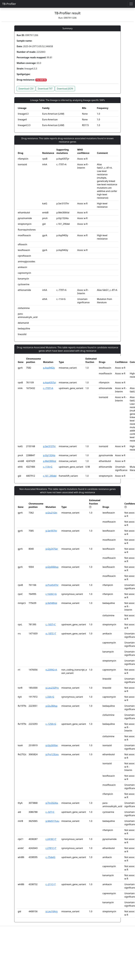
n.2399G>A (51, 670)
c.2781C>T (51, 848)
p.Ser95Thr (51, 531)
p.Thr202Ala (52, 803)
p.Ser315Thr (49, 446)
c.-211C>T (51, 884)
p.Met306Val (50, 461)
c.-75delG (50, 857)
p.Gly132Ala (49, 455)
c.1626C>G (51, 594)
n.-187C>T (51, 634)
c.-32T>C (50, 812)
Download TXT (45, 89)
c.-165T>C (51, 624)
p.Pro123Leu (52, 754)
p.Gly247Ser (52, 549)
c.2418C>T (51, 839)
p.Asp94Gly (49, 368)
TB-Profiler (9, 4)
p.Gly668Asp (52, 567)
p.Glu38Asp (51, 706)
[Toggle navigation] (131, 4)
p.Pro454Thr (52, 585)
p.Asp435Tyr (50, 382)
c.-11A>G (48, 467)
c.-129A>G (51, 724)
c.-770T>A (48, 388)
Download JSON (65, 89)
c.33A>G (50, 697)
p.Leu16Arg (52, 911)
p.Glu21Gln (51, 513)
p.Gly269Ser (52, 745)
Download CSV (26, 89)
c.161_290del (50, 476)
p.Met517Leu (52, 821)
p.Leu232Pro (52, 688)
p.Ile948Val (51, 603)
